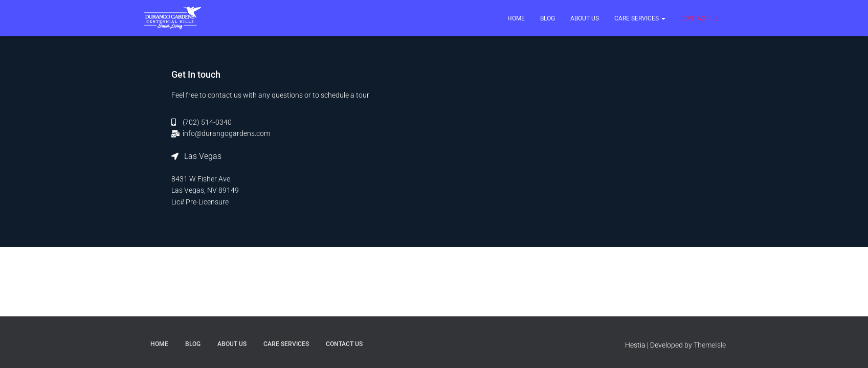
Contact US (699, 18)
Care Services (640, 18)
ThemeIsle (710, 345)
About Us (585, 18)
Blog (548, 18)
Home (516, 18)
